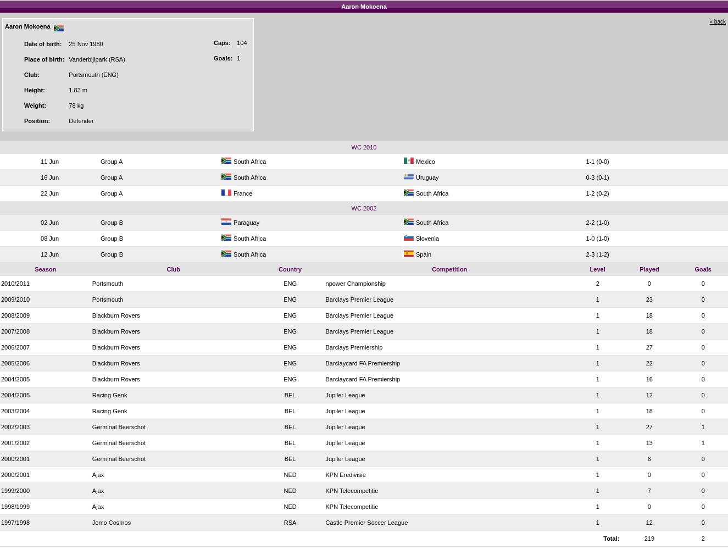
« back (718, 22)
